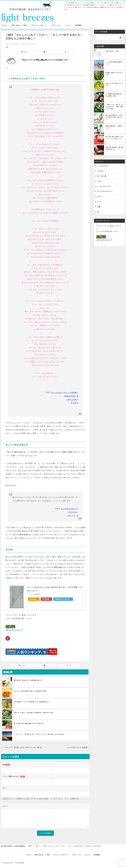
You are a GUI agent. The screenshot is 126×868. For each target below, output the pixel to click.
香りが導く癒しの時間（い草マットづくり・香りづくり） (114, 138)
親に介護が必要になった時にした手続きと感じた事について (114, 117)
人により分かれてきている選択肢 (77, 747)
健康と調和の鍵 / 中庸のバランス (114, 127)
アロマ (99, 181)
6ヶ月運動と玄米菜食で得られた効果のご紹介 (114, 95)
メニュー (68, 25)
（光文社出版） (73, 512)
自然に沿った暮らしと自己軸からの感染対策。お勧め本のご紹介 (34, 713)
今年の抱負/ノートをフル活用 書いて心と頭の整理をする (31, 702)
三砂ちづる (71, 516)
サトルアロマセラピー (105, 191)
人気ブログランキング (14, 630)
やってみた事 (102, 176)
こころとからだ (103, 166)
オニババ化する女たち (69, 509)
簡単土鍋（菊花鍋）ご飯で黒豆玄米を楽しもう (114, 148)
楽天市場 (47, 599)
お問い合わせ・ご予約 (19, 25)
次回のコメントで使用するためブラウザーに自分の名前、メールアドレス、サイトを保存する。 (42, 799)
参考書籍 (78, 25)
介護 (99, 207)
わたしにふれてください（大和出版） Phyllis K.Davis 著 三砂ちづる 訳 (65, 396)
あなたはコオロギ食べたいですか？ (114, 84)
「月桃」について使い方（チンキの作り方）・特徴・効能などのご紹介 (114, 107)
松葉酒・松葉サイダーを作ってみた (114, 74)
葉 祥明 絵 (75, 403)
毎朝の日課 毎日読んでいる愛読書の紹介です (28, 680)
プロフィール (56, 25)
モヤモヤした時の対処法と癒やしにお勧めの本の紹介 (30, 691)
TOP (18, 846)
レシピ (99, 201)
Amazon (34, 599)
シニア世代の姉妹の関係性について (114, 63)
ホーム (5, 25)
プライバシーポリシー (39, 25)
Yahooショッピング (64, 599)
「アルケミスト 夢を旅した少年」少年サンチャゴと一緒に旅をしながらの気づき (39, 734)
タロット (100, 196)
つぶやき (100, 171)
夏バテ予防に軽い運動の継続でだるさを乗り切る (29, 723)
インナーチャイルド (104, 186)
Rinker (37, 594)
